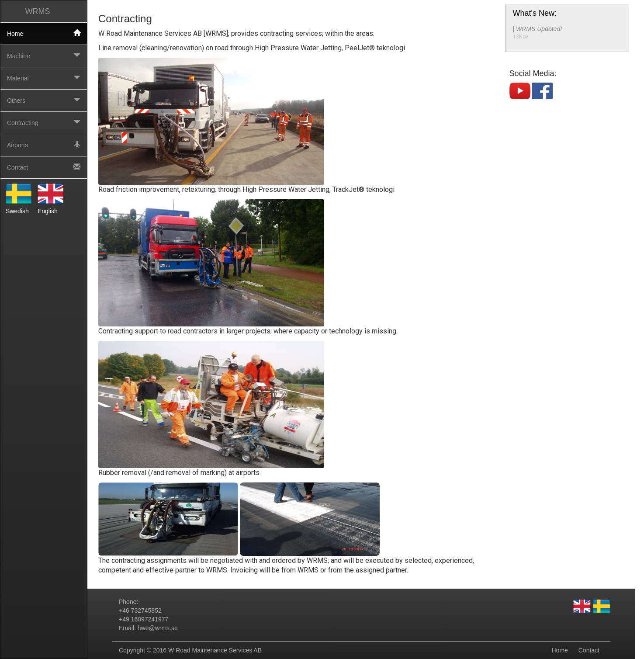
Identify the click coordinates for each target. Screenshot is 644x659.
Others (44, 100)
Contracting (44, 123)
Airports (44, 145)
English (51, 198)
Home (44, 33)
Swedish (19, 198)
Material (44, 78)
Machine (44, 56)
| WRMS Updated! (538, 29)
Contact (44, 167)
